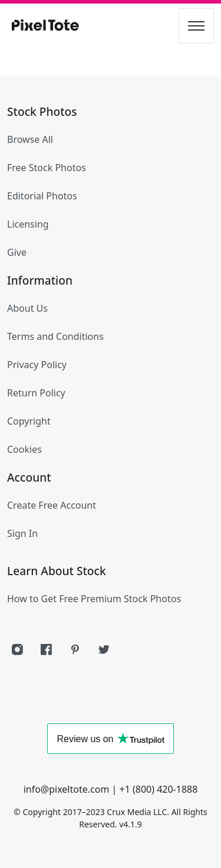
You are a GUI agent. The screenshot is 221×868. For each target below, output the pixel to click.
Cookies (24, 449)
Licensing (28, 224)
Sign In (22, 533)
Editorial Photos (42, 196)
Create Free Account (52, 505)
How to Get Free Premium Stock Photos (94, 599)
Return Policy (36, 393)
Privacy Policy (37, 365)
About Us (27, 308)
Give (17, 252)
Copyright (29, 421)
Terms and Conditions (55, 336)
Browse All (30, 139)
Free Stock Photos (47, 168)
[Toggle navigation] (196, 26)
